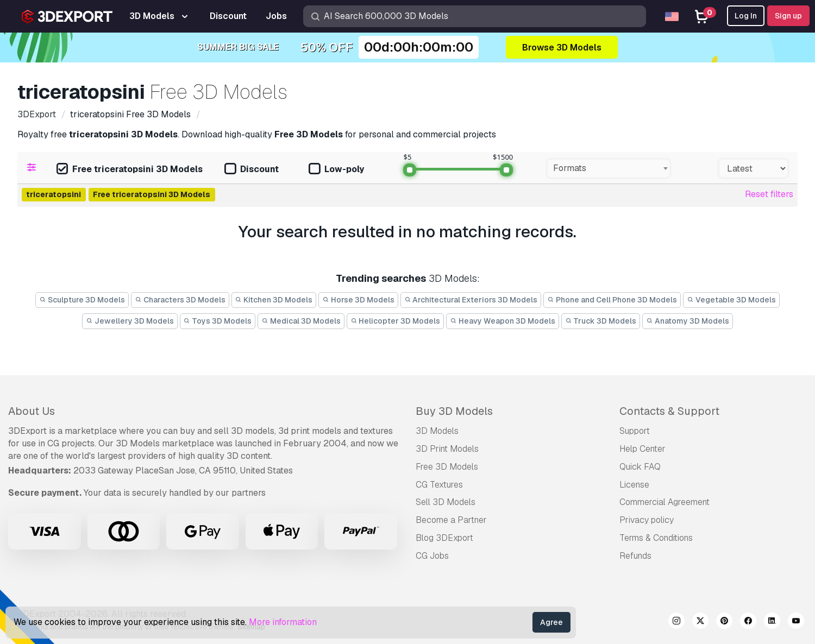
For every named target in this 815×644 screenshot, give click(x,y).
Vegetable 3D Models (731, 300)
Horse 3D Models (358, 300)
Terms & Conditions (656, 538)
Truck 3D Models (601, 321)
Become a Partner (451, 520)
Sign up (788, 16)
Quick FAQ (640, 467)
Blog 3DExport (444, 538)
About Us (32, 411)
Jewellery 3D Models (130, 321)
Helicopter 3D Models (396, 321)
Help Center (642, 449)
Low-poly (336, 170)
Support (635, 431)
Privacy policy (647, 520)
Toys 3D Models (218, 321)
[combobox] (609, 168)
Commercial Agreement (664, 502)
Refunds (635, 556)
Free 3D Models (447, 467)
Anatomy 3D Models (688, 321)
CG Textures (439, 485)
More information (283, 622)
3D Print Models (447, 449)
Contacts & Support (669, 411)
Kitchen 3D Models (274, 300)
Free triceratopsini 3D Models (130, 170)
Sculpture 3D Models (82, 300)
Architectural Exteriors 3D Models (471, 300)
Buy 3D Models (454, 411)
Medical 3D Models (301, 321)
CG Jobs (432, 556)
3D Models (437, 431)
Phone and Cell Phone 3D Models (612, 300)
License (634, 485)
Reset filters (769, 194)
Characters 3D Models (180, 300)
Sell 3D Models (446, 502)
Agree (551, 622)
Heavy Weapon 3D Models (503, 321)
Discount (252, 170)
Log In (746, 16)
